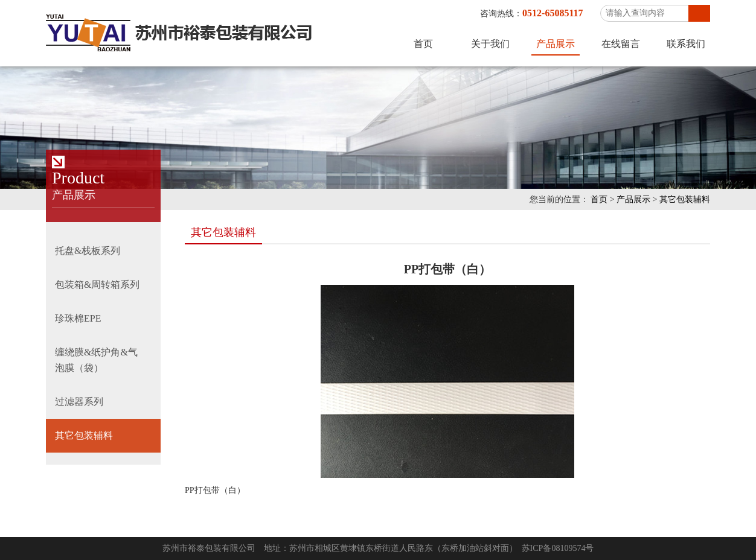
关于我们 (490, 44)
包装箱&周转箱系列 (97, 285)
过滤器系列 (79, 402)
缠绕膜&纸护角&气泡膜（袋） (96, 360)
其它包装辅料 (685, 199)
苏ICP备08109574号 (558, 548)
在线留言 (621, 44)
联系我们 (686, 44)
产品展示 (556, 44)
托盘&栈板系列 (88, 251)
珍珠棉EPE (78, 318)
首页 (423, 44)
